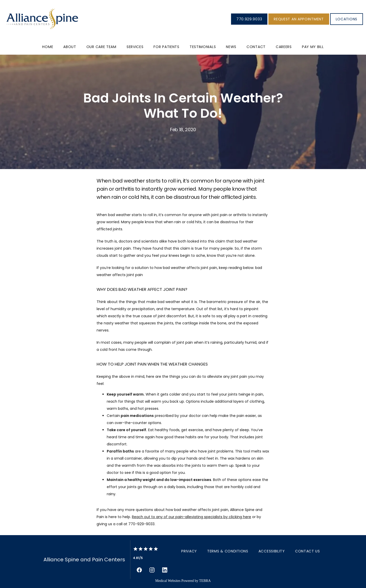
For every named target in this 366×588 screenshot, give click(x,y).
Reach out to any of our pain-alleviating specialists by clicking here (192, 517)
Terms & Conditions (228, 551)
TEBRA (205, 581)
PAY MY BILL (313, 47)
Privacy (189, 551)
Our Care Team (101, 47)
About (70, 47)
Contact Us (308, 551)
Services (135, 47)
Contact (256, 47)
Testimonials (203, 47)
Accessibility (272, 551)
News (231, 47)
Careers (284, 47)
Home (48, 47)
